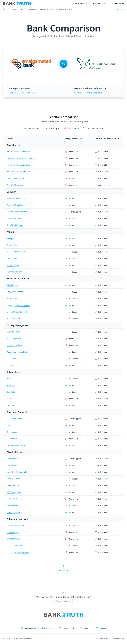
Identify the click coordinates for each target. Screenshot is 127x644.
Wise (9, 399)
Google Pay (12, 392)
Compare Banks (117, 3)
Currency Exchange (15, 499)
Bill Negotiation (13, 439)
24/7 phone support (15, 419)
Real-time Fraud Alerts (16, 205)
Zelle (9, 379)
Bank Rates (81, 3)
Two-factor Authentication (18, 198)
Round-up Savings (14, 345)
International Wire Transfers (18, 305)
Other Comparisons (30, 93)
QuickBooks (12, 405)
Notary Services (13, 485)
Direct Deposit (13, 285)
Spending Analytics (15, 338)
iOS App (10, 238)
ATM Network (12, 505)
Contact (103, 628)
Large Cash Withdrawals (17, 472)
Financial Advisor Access (17, 445)
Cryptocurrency (13, 532)
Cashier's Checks (14, 479)
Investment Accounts (16, 525)
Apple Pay (11, 385)
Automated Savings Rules (17, 352)
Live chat (11, 425)
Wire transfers (13, 298)
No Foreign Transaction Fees (18, 165)
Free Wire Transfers (15, 185)
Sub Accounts (12, 359)
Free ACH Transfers (15, 319)
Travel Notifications (15, 225)
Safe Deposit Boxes (15, 492)
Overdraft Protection (15, 178)
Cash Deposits (13, 465)
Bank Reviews (99, 3)
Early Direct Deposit (15, 292)
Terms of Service (117, 639)
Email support (13, 432)
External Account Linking (17, 312)
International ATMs (15, 512)
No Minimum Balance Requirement (21, 158)
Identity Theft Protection (17, 212)
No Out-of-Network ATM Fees (19, 172)
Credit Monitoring (14, 539)
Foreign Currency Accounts (18, 552)
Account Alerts (13, 265)
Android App (12, 245)
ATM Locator (12, 258)
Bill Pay (10, 365)
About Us (87, 628)
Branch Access (13, 459)
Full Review (13, 93)
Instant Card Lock (14, 218)
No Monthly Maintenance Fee (19, 152)
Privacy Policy (102, 639)
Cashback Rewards (15, 546)
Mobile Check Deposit (16, 252)
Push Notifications (14, 272)
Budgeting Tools (14, 332)
